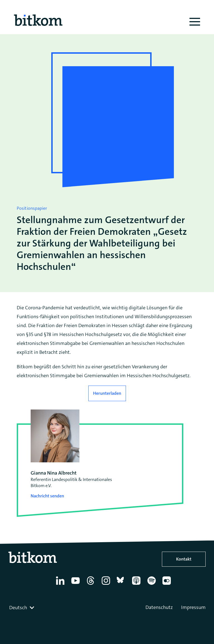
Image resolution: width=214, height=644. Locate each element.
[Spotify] (153, 585)
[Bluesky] (122, 585)
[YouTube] (76, 585)
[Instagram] (107, 585)
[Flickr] (168, 585)
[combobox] (22, 608)
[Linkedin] (61, 585)
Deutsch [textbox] (18, 608)
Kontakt (184, 559)
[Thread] (92, 585)
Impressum (193, 607)
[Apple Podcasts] (137, 585)
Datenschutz (159, 607)
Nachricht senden (47, 496)
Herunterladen (107, 393)
